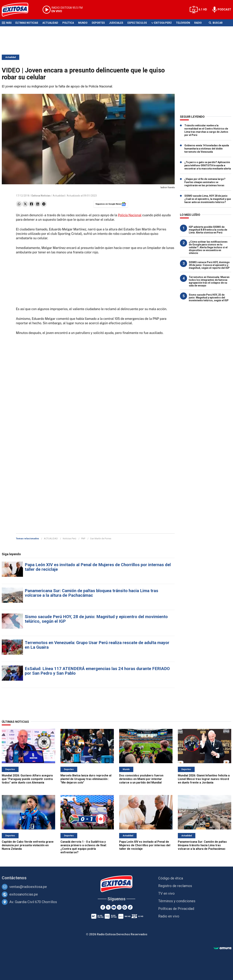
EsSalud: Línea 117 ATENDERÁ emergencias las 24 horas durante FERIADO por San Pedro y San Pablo (97, 671)
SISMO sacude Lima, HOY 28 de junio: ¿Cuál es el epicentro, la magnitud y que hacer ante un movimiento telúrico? (208, 199)
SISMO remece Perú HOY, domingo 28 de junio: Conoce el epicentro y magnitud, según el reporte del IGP (209, 265)
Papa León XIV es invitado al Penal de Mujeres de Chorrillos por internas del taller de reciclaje (98, 567)
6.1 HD (203, 9)
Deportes (98, 23)
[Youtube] (114, 907)
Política (68, 23)
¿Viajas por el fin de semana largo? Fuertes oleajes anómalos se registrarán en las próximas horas (205, 182)
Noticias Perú (69, 539)
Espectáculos (137, 23)
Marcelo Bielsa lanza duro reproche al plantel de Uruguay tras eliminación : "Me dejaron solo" (86, 779)
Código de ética (171, 878)
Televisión (183, 23)
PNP (83, 539)
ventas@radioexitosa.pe (28, 887)
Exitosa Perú (163, 23)
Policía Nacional (130, 215)
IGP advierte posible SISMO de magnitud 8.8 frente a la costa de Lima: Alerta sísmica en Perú (208, 230)
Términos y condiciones (177, 901)
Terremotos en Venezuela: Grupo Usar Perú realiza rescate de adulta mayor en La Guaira (97, 645)
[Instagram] (119, 907)
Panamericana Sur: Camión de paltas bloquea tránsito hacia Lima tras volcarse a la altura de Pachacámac (91, 593)
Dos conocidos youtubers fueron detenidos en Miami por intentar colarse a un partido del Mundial (141, 779)
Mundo (83, 23)
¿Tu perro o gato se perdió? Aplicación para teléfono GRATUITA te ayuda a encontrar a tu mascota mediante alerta (208, 165)
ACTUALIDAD (51, 539)
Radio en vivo (169, 916)
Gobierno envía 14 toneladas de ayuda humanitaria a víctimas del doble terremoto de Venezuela (207, 149)
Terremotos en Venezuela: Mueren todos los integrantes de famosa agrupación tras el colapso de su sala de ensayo (209, 281)
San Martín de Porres (101, 539)
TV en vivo (166, 893)
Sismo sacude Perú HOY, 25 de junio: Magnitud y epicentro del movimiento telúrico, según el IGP (209, 298)
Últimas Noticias (27, 23)
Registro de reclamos (175, 886)
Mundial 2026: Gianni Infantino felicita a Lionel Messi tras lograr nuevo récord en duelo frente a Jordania (204, 779)
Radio (198, 23)
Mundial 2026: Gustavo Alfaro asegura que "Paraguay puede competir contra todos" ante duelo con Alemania (27, 779)
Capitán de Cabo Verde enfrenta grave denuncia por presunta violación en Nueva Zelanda (28, 845)
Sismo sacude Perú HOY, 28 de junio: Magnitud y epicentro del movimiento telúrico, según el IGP (96, 619)
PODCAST (224, 9)
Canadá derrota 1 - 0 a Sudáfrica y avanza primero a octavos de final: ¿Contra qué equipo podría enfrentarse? (84, 847)
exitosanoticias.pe (24, 894)
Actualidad (50, 23)
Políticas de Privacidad (176, 909)
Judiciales (116, 23)
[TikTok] (130, 907)
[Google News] (125, 907)
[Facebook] (103, 907)
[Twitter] (108, 907)
